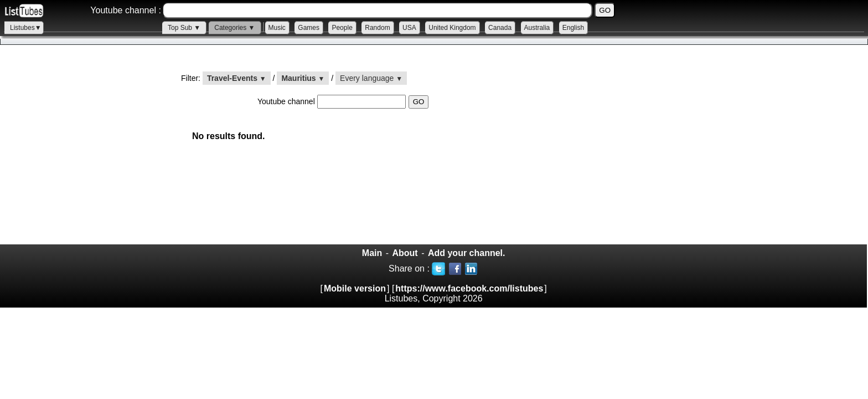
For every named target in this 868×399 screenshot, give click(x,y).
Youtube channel (287, 101)
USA (409, 28)
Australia (537, 28)
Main (372, 253)
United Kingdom (452, 28)
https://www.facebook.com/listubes (469, 288)
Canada (500, 28)
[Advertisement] (83, 153)
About (405, 253)
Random (377, 28)
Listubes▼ (26, 28)
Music (277, 28)
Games (309, 28)
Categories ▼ (234, 28)
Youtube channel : (126, 10)
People (342, 28)
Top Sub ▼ (184, 28)
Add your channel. (467, 253)
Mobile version (355, 288)
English (573, 28)
